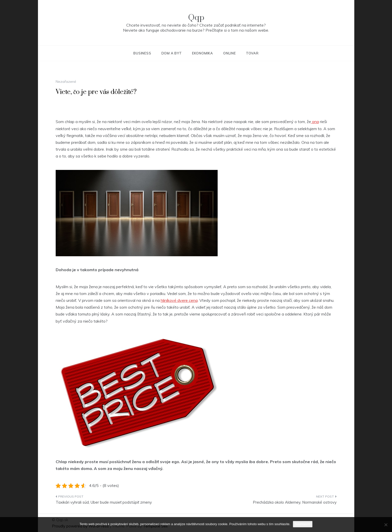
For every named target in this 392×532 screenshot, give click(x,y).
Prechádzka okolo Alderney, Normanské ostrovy (295, 502)
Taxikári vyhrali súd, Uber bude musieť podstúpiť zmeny (104, 502)
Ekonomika (203, 53)
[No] (386, 525)
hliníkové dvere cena (179, 300)
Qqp (196, 18)
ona (315, 122)
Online (230, 53)
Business (142, 53)
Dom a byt (172, 53)
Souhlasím (303, 524)
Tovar (252, 53)
